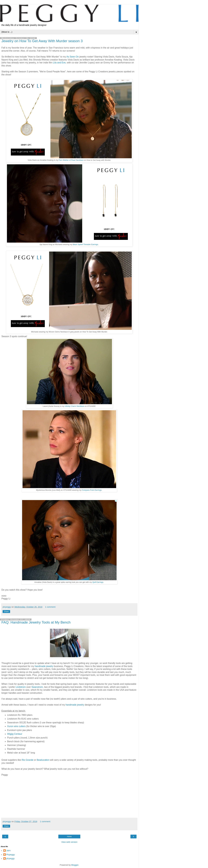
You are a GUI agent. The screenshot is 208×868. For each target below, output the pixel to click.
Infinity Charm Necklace (75, 406)
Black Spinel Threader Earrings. (86, 244)
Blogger (75, 865)
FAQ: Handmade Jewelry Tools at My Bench (36, 622)
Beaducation (43, 760)
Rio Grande (28, 760)
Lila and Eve (59, 63)
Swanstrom (37, 687)
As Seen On (73, 57)
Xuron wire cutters (16, 726)
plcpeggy (10, 858)
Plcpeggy (10, 855)
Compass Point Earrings (92, 490)
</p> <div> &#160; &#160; (45, 797)
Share (6, 612)
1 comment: (50, 607)
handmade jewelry (44, 666)
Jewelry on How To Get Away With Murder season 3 (42, 41)
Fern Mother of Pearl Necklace (71, 160)
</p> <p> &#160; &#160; (10, 797)
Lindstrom (21, 687)
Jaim (8, 851)
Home (69, 837)
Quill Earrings (98, 582)
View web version (69, 842)
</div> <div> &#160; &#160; (62, 797)
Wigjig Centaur (15, 734)
